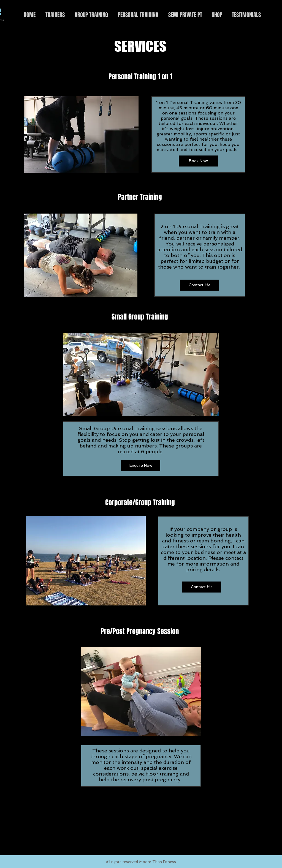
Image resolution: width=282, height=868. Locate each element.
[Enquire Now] (141, 466)
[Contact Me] (199, 285)
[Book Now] (198, 161)
